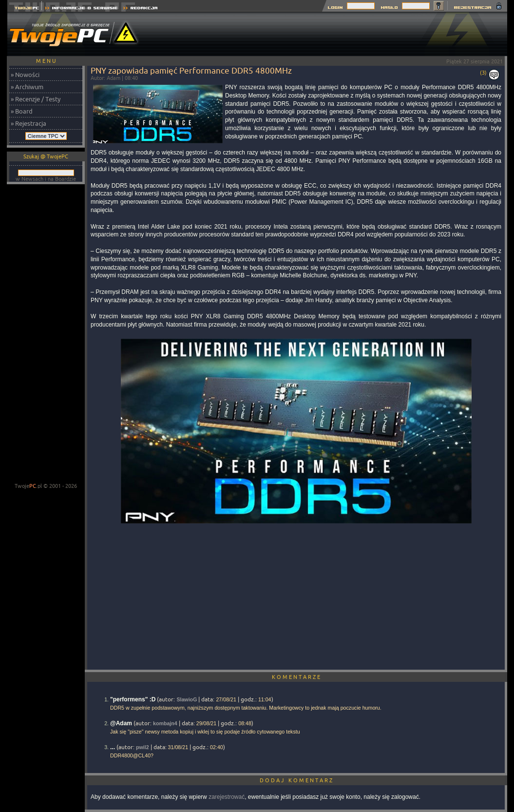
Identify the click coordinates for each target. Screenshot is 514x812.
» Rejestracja (29, 123)
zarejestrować (227, 797)
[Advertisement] (330, 34)
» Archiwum (27, 87)
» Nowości (25, 75)
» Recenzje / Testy (36, 99)
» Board (22, 111)
